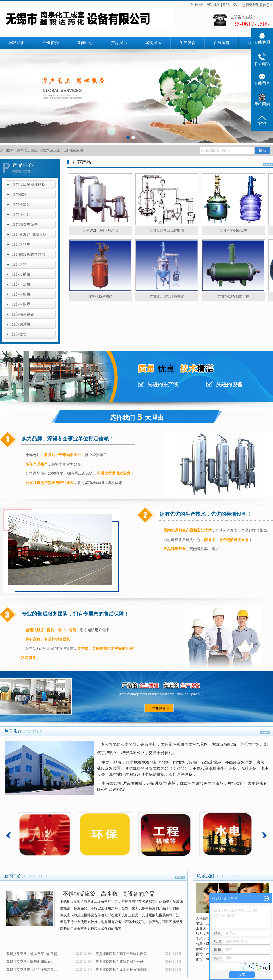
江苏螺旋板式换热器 (29, 254)
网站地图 (213, 5)
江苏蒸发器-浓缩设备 (29, 234)
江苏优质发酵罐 (100, 297)
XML (236, 5)
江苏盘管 (19, 334)
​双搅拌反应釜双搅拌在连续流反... (32, 970)
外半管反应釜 (27, 150)
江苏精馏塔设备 (25, 225)
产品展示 (119, 43)
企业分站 (197, 5)
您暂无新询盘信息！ (258, 5)
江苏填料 (19, 264)
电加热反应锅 (73, 150)
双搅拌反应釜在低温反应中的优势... (33, 954)
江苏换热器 (21, 215)
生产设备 (187, 43)
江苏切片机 (21, 324)
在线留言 (222, 43)
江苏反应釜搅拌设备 (29, 185)
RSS (226, 5)
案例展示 (153, 43)
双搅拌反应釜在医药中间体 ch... (30, 962)
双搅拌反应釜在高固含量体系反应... (123, 954)
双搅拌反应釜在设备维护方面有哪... (123, 970)
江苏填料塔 (21, 244)
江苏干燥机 (21, 284)
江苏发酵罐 (21, 274)
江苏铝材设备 (23, 314)
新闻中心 (85, 43)
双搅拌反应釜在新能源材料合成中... (123, 962)
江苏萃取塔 (21, 304)
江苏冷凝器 (21, 205)
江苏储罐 (19, 195)
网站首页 (17, 43)
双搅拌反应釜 (50, 150)
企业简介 (51, 43)
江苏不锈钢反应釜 (233, 231)
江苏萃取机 (21, 294)
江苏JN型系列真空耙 (234, 297)
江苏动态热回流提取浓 (167, 231)
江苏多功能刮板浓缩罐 (167, 297)
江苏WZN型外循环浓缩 (100, 231)
